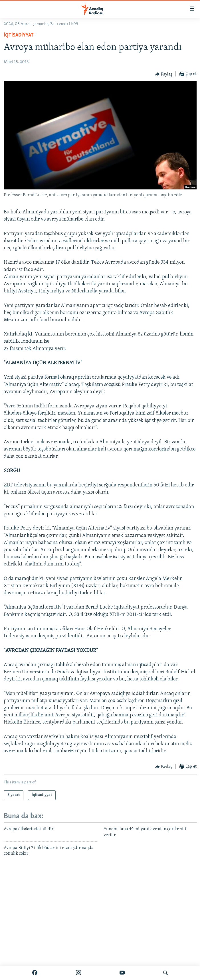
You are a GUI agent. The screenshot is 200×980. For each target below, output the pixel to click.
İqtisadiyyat (19, 35)
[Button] (164, 74)
